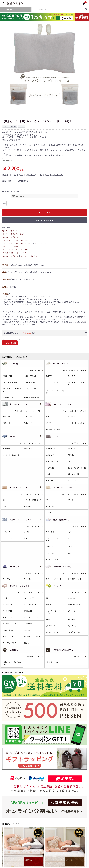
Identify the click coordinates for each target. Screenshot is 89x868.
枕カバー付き (72, 481)
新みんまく (35, 256)
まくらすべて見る (78, 443)
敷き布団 (49, 376)
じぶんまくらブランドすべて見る (29, 593)
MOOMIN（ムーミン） (10, 624)
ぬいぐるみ (71, 553)
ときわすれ (28, 624)
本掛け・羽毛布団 (30, 376)
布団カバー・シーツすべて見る (30, 443)
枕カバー (23, 234)
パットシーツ (29, 417)
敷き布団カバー (29, 449)
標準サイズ (71, 449)
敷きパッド (7, 417)
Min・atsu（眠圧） (31, 598)
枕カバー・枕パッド (10, 231)
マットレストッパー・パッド (55, 392)
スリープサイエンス (10, 643)
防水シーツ (28, 423)
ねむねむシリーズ (52, 632)
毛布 (48, 417)
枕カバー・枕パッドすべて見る (30, 494)
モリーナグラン (8, 605)
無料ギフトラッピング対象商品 (12, 663)
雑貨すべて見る (79, 526)
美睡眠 (26, 643)
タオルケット (72, 417)
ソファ (70, 538)
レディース (6, 532)
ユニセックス (7, 538)
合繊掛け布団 (7, 376)
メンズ (26, 532)
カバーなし (7, 579)
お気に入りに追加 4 (44, 220)
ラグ (69, 532)
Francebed (71, 619)
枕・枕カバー (26, 250)
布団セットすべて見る (33, 573)
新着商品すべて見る (34, 657)
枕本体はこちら (8, 160)
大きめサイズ (51, 455)
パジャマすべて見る (34, 526)
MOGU (48, 619)
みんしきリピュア (30, 605)
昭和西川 (49, 605)
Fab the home (72, 598)
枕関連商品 (50, 481)
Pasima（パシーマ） (75, 605)
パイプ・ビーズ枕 (52, 461)
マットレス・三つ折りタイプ (77, 383)
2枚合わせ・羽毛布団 (10, 382)
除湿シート (7, 423)
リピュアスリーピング (32, 617)
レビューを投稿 (10, 343)
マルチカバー (51, 553)
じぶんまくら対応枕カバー (33, 500)
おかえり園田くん (74, 632)
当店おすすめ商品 (52, 662)
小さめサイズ (51, 449)
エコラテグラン (8, 617)
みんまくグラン (40, 243)
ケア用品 (71, 560)
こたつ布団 (50, 532)
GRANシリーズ (27, 240)
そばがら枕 (50, 468)
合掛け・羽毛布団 (30, 382)
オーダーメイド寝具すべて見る (73, 573)
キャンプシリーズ (9, 636)
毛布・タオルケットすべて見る (73, 411)
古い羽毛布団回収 (30, 389)
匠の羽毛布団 (7, 611)
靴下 (26, 538)
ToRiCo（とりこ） (9, 630)
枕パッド (6, 506)
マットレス (71, 376)
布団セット (71, 506)
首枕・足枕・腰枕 (74, 474)
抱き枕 (48, 474)
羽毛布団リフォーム (10, 397)
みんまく (25, 253)
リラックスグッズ (52, 560)
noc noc (27, 630)
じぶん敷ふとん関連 (74, 579)
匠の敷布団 (28, 611)
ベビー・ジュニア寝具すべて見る (73, 494)
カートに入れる (44, 213)
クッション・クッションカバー (55, 539)
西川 (48, 598)
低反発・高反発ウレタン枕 (77, 468)
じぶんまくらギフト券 (54, 579)
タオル (70, 547)
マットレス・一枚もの (54, 382)
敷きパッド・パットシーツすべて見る (28, 411)
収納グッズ (50, 547)
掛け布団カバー (8, 449)
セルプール (71, 611)
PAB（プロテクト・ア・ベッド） (55, 612)
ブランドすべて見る (77, 593)
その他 (48, 513)
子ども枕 (71, 455)
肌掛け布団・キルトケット (33, 397)
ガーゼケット (51, 423)
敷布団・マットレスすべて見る (73, 370)
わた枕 (70, 461)
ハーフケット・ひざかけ (76, 423)
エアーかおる (72, 626)
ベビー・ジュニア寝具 (10, 247)
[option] (44, 65)
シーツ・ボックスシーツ (11, 455)
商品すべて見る (79, 657)
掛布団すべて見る (35, 370)
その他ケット (72, 429)
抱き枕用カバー (29, 506)
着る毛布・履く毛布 (53, 429)
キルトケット (72, 500)
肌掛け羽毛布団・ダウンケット (12, 390)
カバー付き (28, 579)
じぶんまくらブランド (10, 237)
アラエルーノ (51, 626)
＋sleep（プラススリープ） (34, 636)
